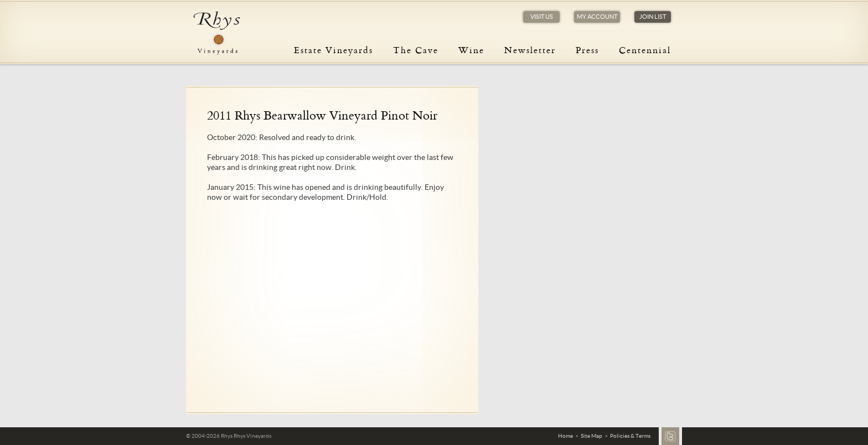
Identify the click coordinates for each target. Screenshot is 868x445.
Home (565, 436)
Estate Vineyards (334, 50)
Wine (471, 50)
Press (587, 50)
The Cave (416, 50)
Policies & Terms (630, 436)
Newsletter (530, 50)
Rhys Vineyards (216, 33)
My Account (597, 17)
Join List (653, 17)
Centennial (645, 50)
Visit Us (542, 17)
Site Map (591, 436)
